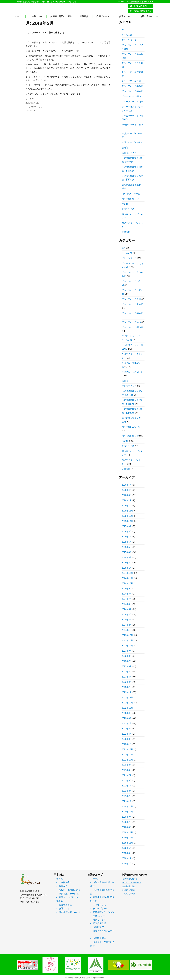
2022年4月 (127, 734)
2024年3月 (127, 620)
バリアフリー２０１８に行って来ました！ (46, 33)
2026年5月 (127, 485)
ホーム (59, 879)
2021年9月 (127, 765)
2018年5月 (127, 848)
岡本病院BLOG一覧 (131, 194)
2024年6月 (127, 604)
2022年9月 (127, 713)
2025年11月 (127, 516)
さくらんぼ (127, 35)
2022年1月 (127, 744)
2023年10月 (127, 646)
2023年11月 (127, 640)
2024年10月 (127, 583)
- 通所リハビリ (98, 920)
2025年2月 (127, 563)
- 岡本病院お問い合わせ (68, 912)
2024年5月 (127, 609)
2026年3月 (127, 495)
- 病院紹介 (62, 886)
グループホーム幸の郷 (132, 86)
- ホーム (95, 879)
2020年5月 (127, 827)
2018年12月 (127, 843)
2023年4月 (127, 677)
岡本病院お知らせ (130, 199)
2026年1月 (127, 506)
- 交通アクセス (64, 908)
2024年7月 (127, 599)
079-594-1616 (139, 6)
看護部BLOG (128, 209)
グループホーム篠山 (131, 96)
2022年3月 (127, 739)
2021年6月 (127, 781)
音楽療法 (126, 232)
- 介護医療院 (97, 927)
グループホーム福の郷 (132, 91)
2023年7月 (127, 661)
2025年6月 (127, 542)
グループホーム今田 (131, 81)
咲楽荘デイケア (129, 153)
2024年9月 (127, 589)
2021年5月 (127, 786)
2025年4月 (127, 552)
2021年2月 (127, 796)
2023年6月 (127, 666)
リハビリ (30, 99)
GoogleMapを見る (141, 11)
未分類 (125, 204)
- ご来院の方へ (64, 882)
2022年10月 (127, 708)
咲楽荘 (125, 148)
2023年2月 (127, 687)
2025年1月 (127, 568)
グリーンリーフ (129, 40)
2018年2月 (127, 858)
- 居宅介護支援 (98, 923)
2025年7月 (127, 537)
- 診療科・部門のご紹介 (68, 890)
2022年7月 (127, 723)
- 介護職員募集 (64, 905)
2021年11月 (127, 755)
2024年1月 (127, 630)
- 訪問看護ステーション (68, 894)
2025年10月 (127, 521)
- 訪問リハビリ (98, 916)
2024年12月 (127, 573)
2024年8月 (127, 594)
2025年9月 (127, 526)
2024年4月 (127, 615)
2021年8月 (127, 770)
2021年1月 (127, 801)
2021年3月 (127, 791)
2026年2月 (127, 500)
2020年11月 (127, 806)
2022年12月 (127, 698)
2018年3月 (127, 853)
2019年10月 (127, 838)
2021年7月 (127, 775)
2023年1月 (127, 692)
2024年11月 (127, 578)
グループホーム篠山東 (132, 102)
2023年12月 (127, 635)
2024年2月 (127, 625)
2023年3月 (127, 682)
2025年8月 (127, 532)
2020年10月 (127, 812)
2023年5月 (127, 672)
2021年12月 (127, 749)
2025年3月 (127, 557)
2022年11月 (127, 703)
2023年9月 (127, 651)
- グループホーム (99, 908)
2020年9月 (127, 817)
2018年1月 (127, 864)
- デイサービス (98, 905)
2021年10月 (127, 760)
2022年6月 (127, 729)
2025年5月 (127, 547)
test (123, 30)
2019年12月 (127, 832)
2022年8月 (127, 718)
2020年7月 (127, 822)
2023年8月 (127, 656)
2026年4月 (127, 490)
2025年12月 (127, 511)
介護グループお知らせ (132, 142)
